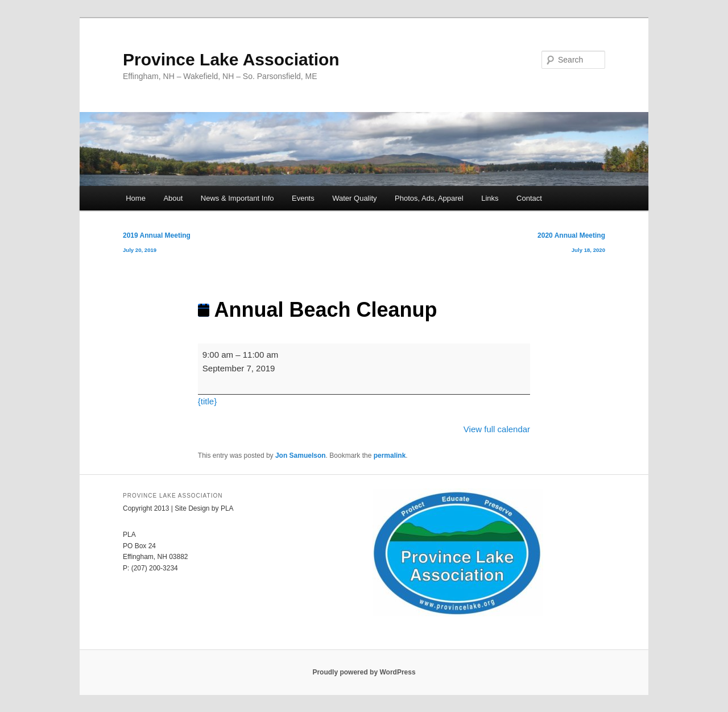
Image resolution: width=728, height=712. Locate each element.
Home (136, 198)
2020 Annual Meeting (571, 245)
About (173, 198)
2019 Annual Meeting (157, 245)
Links (490, 198)
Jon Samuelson (301, 456)
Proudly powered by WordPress (364, 672)
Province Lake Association (231, 59)
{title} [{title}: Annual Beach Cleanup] (207, 401)
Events (303, 198)
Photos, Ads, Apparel (429, 198)
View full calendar (497, 429)
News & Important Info (237, 198)
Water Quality (354, 198)
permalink (390, 456)
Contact (529, 198)
